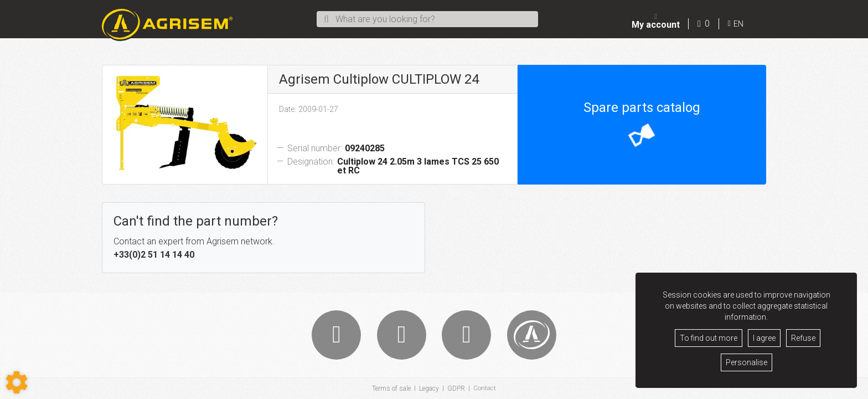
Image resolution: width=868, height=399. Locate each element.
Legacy (429, 388)
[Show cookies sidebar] (17, 382)
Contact (485, 388)
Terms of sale (391, 388)
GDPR (456, 388)
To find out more (709, 338)
